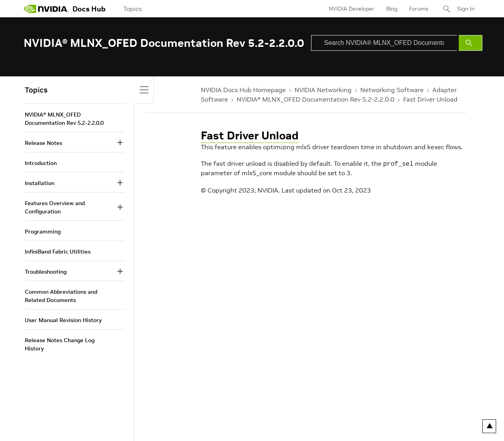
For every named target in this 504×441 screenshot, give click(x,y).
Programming (43, 232)
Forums (419, 9)
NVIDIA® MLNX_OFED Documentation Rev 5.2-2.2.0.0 (316, 99)
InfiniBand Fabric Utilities (58, 252)
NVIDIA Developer (352, 9)
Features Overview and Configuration (55, 207)
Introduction (41, 163)
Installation (40, 183)
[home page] (46, 9)
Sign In (466, 9)
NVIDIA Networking (323, 90)
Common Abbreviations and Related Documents (61, 296)
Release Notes (44, 143)
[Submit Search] (471, 43)
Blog (392, 9)
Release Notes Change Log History (60, 344)
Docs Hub (89, 9)
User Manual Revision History (63, 320)
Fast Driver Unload (430, 99)
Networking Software (392, 90)
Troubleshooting (46, 272)
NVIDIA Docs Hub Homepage (243, 90)
